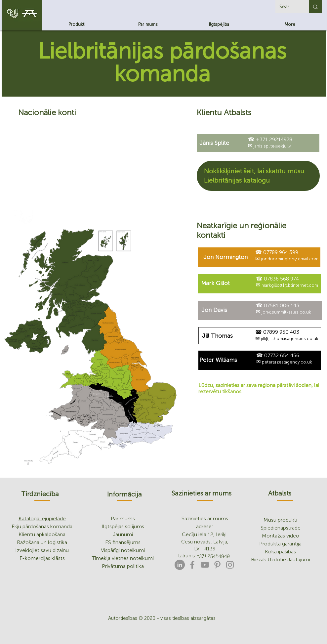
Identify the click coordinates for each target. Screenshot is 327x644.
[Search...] (287, 7)
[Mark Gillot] (216, 283)
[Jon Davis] (214, 310)
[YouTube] (205, 565)
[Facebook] (192, 565)
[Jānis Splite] (214, 143)
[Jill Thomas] (217, 336)
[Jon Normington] (226, 257)
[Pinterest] (217, 565)
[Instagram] (230, 565)
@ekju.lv (283, 146)
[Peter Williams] (218, 360)
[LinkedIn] (180, 565)
